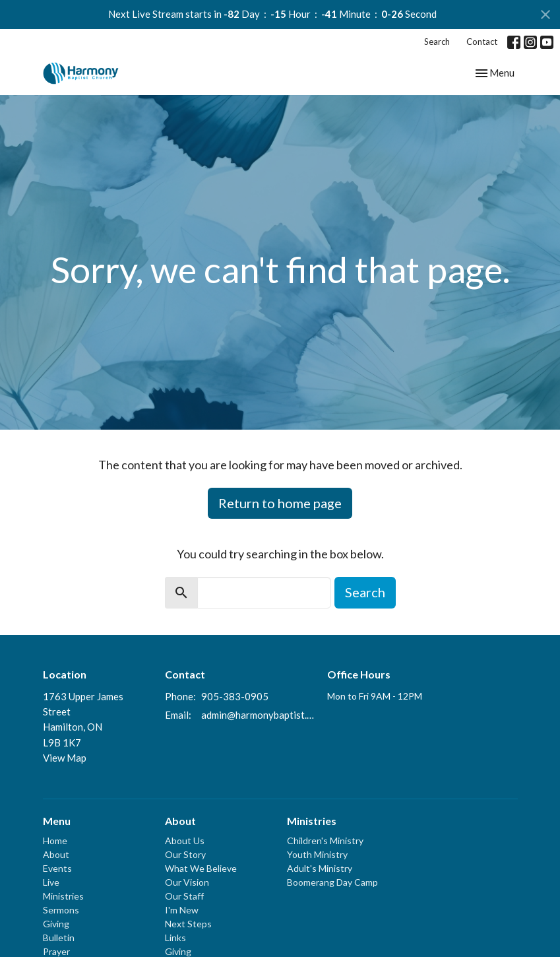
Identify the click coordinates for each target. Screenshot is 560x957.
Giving (56, 924)
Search (437, 42)
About (56, 854)
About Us (185, 841)
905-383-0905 (235, 696)
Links (175, 938)
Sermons (61, 910)
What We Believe (201, 868)
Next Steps (188, 924)
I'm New (182, 910)
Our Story (185, 854)
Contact (482, 42)
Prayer (56, 951)
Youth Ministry (317, 854)
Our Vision (187, 882)
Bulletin (59, 938)
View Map (65, 758)
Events (57, 868)
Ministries (63, 896)
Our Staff (184, 896)
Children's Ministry (325, 841)
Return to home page (280, 503)
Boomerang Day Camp (332, 882)
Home (55, 841)
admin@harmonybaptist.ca (258, 715)
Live (51, 882)
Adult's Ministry (320, 868)
